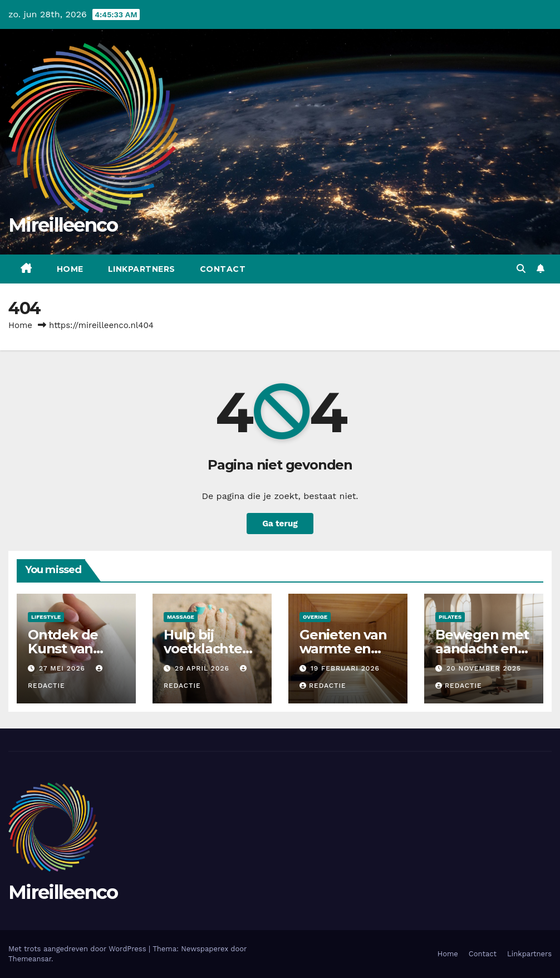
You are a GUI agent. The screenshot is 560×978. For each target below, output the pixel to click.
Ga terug (280, 524)
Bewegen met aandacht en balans (482, 649)
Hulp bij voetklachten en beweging (207, 649)
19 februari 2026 (345, 668)
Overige (315, 617)
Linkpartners (142, 269)
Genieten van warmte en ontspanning (343, 649)
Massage (181, 617)
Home (70, 269)
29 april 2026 (203, 668)
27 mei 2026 (63, 668)
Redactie (323, 686)
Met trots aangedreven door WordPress (78, 949)
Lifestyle (46, 617)
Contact (223, 269)
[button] (521, 269)
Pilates (450, 617)
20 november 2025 (484, 668)
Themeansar (30, 959)
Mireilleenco (63, 225)
